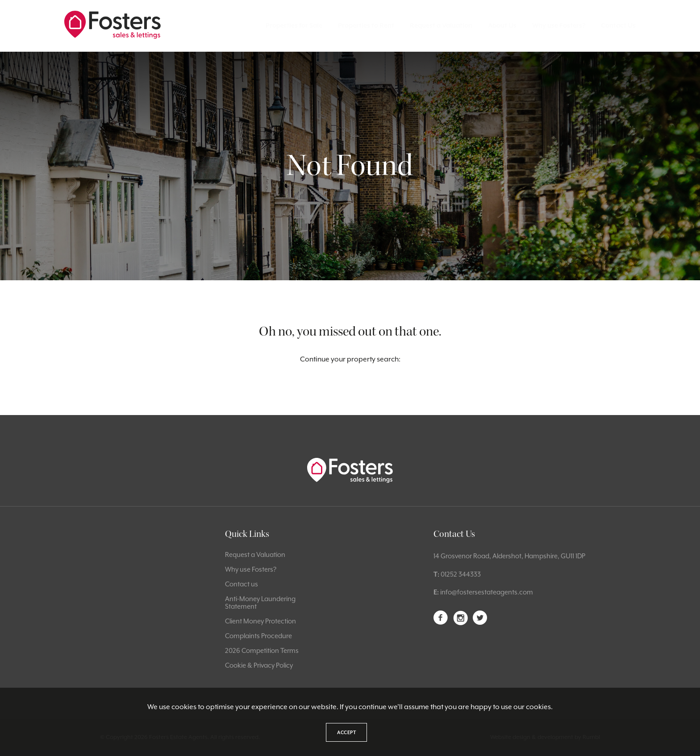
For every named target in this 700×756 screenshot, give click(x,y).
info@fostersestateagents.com (487, 592)
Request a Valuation (441, 25)
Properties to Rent (366, 25)
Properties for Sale (294, 25)
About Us (502, 25)
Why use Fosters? (559, 25)
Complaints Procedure (258, 636)
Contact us (242, 584)
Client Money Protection (260, 621)
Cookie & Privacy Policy (259, 665)
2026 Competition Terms (262, 650)
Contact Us (618, 25)
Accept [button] (346, 732)
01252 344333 (461, 574)
